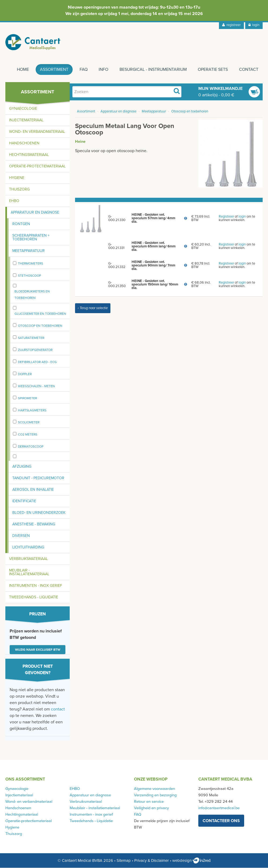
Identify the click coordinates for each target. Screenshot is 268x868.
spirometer (27, 398)
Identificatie (24, 502)
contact (58, 710)
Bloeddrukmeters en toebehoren (32, 295)
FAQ (83, 70)
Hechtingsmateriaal (29, 155)
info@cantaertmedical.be (219, 809)
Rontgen (21, 224)
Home (22, 70)
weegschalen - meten (36, 386)
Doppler (25, 374)
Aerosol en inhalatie (33, 490)
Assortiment (54, 70)
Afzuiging (22, 467)
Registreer (226, 217)
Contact (249, 70)
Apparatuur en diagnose (35, 213)
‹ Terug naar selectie (93, 309)
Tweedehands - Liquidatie (34, 598)
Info (103, 70)
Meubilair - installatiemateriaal (29, 573)
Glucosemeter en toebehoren (40, 314)
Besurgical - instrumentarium (153, 70)
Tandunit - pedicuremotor (38, 479)
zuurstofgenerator (35, 350)
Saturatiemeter (31, 338)
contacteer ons (221, 821)
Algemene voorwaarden (155, 789)
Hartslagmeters (32, 411)
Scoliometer (29, 423)
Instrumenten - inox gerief (36, 586)
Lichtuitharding (28, 548)
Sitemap (124, 861)
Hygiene (17, 178)
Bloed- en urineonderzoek (39, 513)
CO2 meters (28, 435)
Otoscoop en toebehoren (40, 326)
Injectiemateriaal (26, 121)
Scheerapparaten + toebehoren (31, 238)
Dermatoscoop (31, 447)
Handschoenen (24, 144)
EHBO (14, 201)
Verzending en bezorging (155, 796)
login (254, 25)
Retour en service (149, 802)
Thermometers (31, 264)
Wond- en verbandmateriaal (37, 132)
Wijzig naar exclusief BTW (38, 650)
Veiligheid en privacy (151, 809)
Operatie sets (213, 70)
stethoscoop (29, 276)
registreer (231, 25)
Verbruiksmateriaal (29, 559)
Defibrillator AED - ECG (37, 362)
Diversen (21, 536)
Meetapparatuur (29, 251)
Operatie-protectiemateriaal (37, 167)
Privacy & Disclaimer (152, 861)
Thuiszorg (19, 190)
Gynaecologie (23, 109)
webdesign (191, 861)
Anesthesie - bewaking (34, 525)
